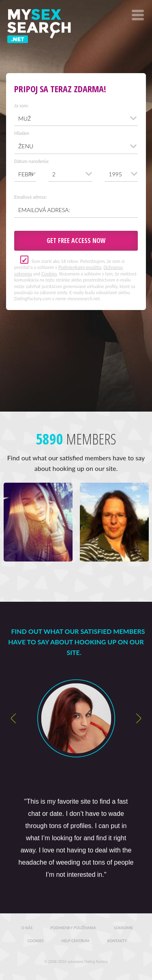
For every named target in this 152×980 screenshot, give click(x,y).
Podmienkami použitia (80, 267)
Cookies (49, 274)
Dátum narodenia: (32, 161)
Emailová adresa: (30, 197)
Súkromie (123, 928)
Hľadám (22, 133)
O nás (27, 928)
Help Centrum (76, 941)
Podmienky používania (73, 928)
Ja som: (21, 105)
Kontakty (117, 941)
